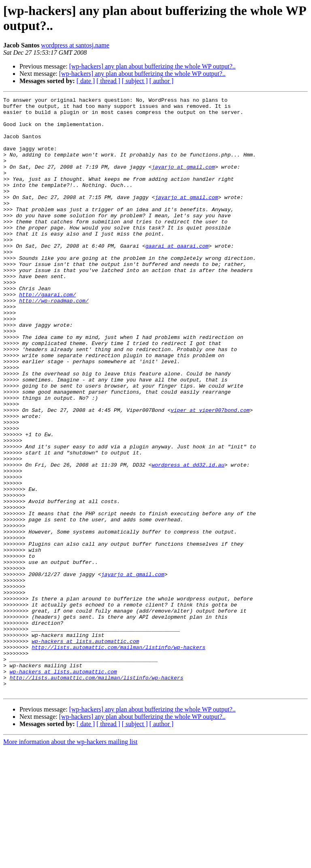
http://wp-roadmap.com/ (54, 342)
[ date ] (86, 81)
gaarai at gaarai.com (177, 276)
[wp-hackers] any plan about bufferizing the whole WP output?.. (152, 66)
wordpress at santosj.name (75, 45)
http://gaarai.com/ (47, 334)
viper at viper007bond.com (210, 473)
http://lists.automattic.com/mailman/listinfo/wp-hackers (118, 758)
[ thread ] (108, 81)
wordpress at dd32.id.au (188, 539)
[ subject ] (135, 81)
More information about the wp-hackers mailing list (70, 861)
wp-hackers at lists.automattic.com (85, 750)
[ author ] (162, 81)
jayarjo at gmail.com (183, 181)
